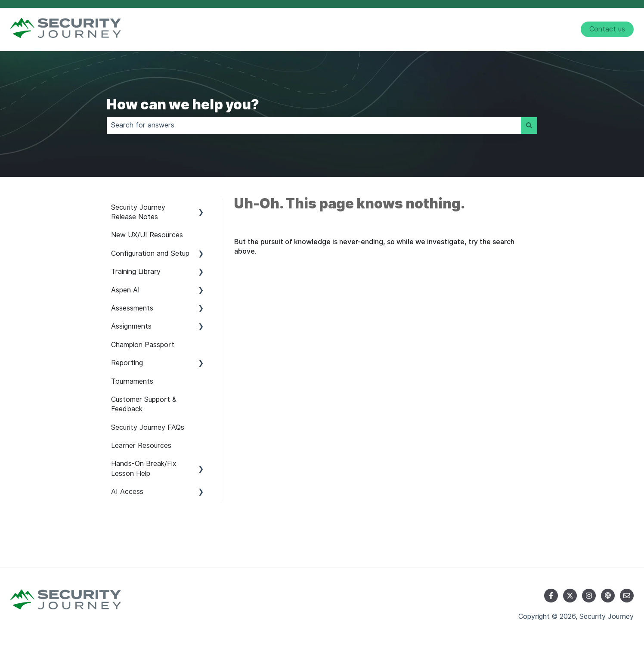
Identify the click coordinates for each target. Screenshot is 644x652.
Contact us (607, 29)
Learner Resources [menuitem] (141, 446)
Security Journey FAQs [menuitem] (148, 427)
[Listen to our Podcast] (608, 596)
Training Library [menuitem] (136, 272)
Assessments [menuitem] (132, 308)
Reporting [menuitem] (127, 363)
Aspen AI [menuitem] (125, 290)
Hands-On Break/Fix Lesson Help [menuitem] (144, 468)
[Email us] (627, 596)
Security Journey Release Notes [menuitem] (138, 212)
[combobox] (314, 125)
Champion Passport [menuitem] (143, 345)
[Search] (529, 125)
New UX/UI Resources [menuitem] (147, 235)
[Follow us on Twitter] (570, 596)
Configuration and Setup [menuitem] (150, 253)
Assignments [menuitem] (131, 326)
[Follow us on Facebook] (551, 596)
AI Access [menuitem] (127, 492)
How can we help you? (183, 104)
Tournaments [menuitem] (132, 381)
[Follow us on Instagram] (589, 596)
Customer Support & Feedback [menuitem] (144, 404)
